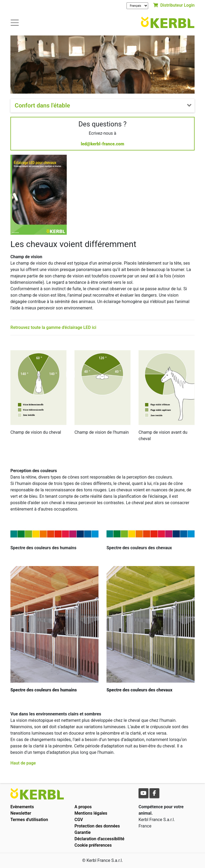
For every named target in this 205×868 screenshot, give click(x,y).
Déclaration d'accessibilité (99, 839)
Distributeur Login (174, 5)
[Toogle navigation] (15, 22)
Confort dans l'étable (42, 105)
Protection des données (97, 826)
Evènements (22, 807)
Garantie (83, 832)
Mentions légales (91, 813)
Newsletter (21, 813)
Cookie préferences (93, 845)
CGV (79, 820)
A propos (83, 807)
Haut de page (23, 763)
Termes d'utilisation (29, 820)
